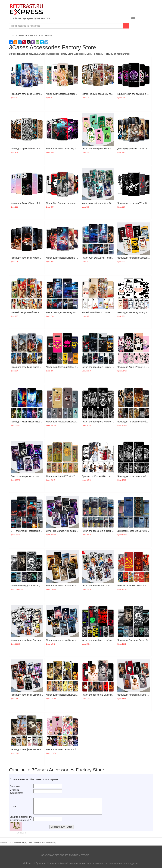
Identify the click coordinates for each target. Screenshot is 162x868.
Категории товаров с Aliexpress (32, 35)
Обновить (21, 833)
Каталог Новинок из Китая (52, 863)
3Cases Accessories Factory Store (65, 855)
